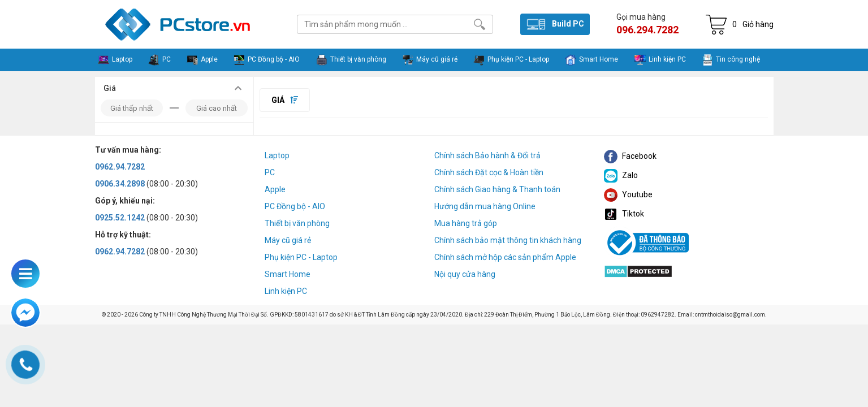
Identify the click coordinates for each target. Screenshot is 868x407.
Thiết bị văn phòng (297, 223)
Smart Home (288, 274)
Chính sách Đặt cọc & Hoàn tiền (489, 172)
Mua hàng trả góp (466, 223)
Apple (275, 189)
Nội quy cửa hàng (465, 274)
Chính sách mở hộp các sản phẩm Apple (505, 257)
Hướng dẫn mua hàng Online (485, 206)
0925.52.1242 (120, 218)
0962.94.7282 (120, 167)
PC (270, 172)
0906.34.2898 (120, 184)
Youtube (628, 194)
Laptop (277, 155)
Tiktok (624, 214)
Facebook (630, 156)
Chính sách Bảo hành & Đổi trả (487, 155)
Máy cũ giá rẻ (288, 240)
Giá (285, 100)
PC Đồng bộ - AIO (295, 206)
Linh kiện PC (286, 291)
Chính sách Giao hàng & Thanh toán (497, 189)
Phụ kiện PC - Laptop (301, 257)
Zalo (621, 175)
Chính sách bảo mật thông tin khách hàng (508, 240)
